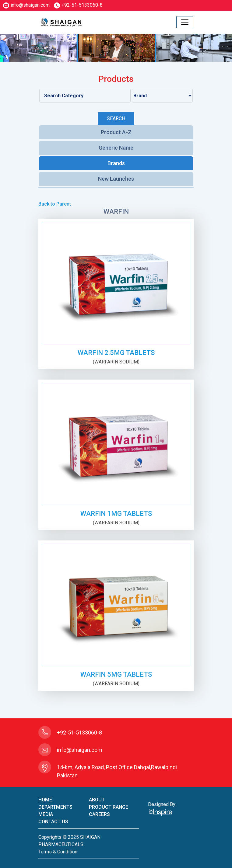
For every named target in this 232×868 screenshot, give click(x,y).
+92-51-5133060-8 (78, 5)
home (45, 800)
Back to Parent (55, 204)
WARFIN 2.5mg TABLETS (116, 353)
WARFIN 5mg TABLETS (116, 674)
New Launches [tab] (116, 179)
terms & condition (58, 852)
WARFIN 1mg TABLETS (116, 514)
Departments (55, 807)
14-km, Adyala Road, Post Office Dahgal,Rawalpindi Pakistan (117, 771)
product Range (109, 807)
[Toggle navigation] (185, 22)
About (97, 800)
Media (46, 814)
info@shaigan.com (26, 5)
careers (99, 814)
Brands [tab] (116, 163)
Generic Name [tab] (116, 148)
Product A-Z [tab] (116, 132)
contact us (53, 822)
